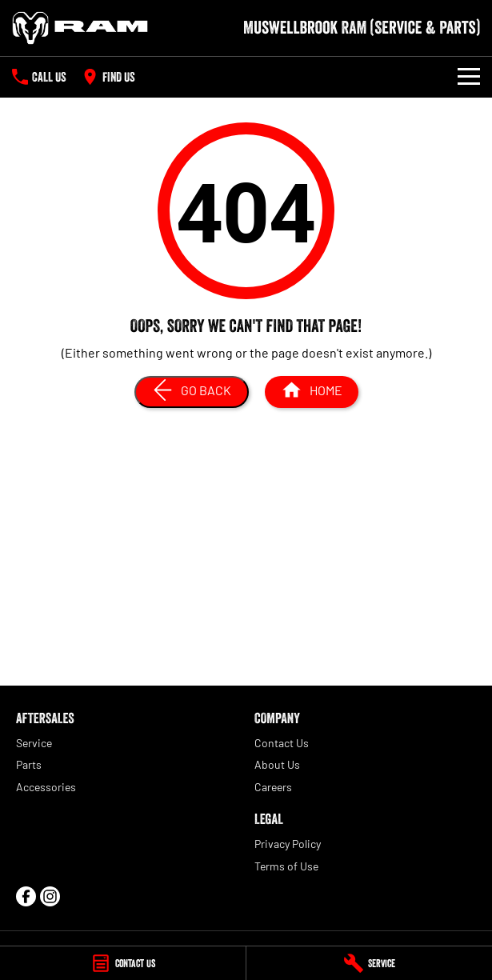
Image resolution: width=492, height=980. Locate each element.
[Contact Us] (123, 963)
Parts (29, 764)
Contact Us (282, 743)
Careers (273, 787)
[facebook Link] (26, 896)
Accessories (46, 787)
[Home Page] (80, 28)
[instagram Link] (50, 896)
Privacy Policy (288, 844)
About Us (277, 764)
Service (34, 743)
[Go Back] (192, 392)
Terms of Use (286, 866)
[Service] (369, 963)
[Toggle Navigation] (469, 77)
